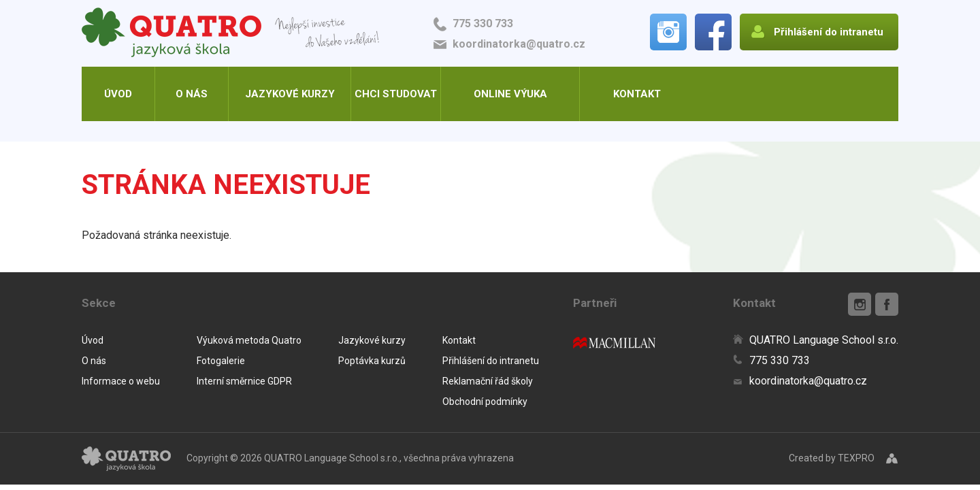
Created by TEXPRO (832, 458)
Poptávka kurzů (372, 361)
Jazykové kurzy (290, 94)
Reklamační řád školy (488, 381)
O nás (192, 94)
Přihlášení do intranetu (491, 361)
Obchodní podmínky (485, 402)
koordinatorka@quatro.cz (519, 44)
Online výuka (510, 94)
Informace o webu (121, 381)
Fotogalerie (221, 361)
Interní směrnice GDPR (244, 381)
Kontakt (637, 94)
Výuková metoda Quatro (249, 340)
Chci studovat (396, 94)
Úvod (118, 94)
